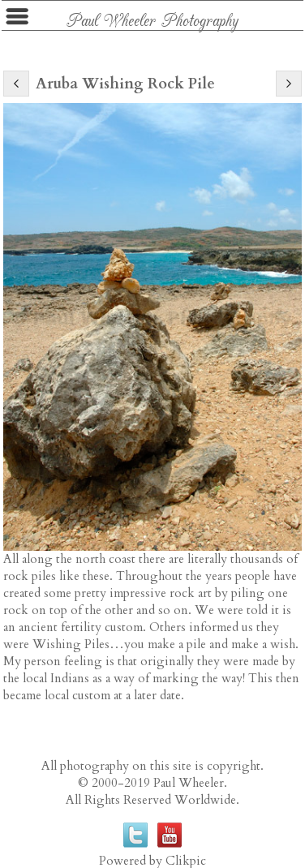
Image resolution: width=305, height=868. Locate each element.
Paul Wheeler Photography (152, 19)
